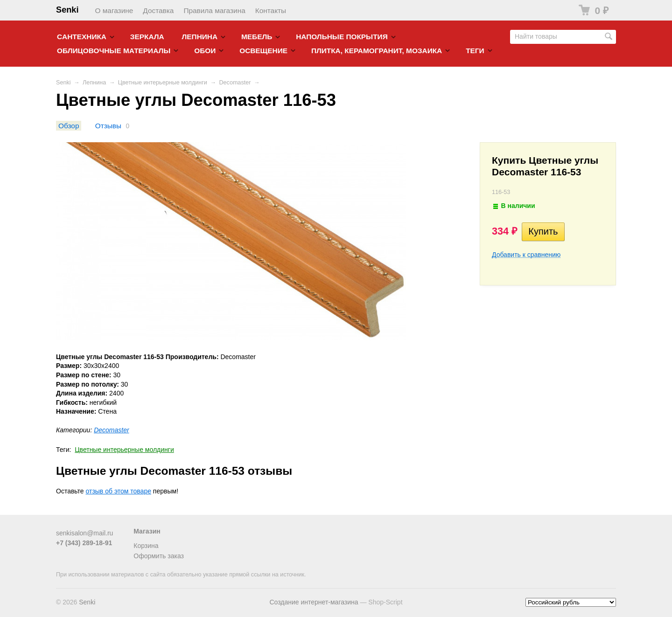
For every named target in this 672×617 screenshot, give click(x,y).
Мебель (257, 37)
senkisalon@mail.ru (84, 533)
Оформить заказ (159, 556)
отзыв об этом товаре (119, 491)
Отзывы (108, 126)
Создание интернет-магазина (314, 602)
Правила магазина (214, 10)
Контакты (271, 10)
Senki (67, 10)
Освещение (263, 51)
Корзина (146, 546)
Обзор (69, 126)
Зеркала (147, 37)
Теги (475, 51)
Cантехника (82, 37)
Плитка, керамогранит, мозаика (377, 51)
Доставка (158, 10)
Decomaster (235, 83)
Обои (205, 51)
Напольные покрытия (342, 37)
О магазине (114, 10)
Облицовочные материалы (114, 51)
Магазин (147, 531)
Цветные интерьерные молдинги (163, 83)
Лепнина (200, 37)
